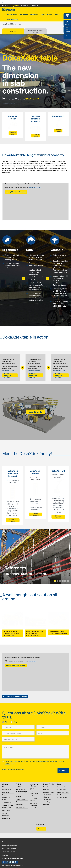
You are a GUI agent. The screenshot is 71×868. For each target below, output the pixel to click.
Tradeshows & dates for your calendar (48, 802)
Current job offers (63, 792)
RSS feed (46, 790)
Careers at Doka (62, 787)
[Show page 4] (63, 581)
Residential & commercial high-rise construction (22, 792)
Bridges (19, 797)
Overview (13, 31)
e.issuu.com (32, 661)
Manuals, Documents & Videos (35, 31)
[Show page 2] (58, 581)
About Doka (12, 15)
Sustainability (13, 19)
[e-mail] (53, 733)
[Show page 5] (65, 581)
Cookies (5, 855)
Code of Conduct (8, 805)
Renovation (20, 805)
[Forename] (18, 727)
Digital (42, 15)
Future (4, 800)
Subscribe (41, 829)
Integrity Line (7, 808)
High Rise (19, 787)
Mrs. (15, 722)
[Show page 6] (68, 581)
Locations (6, 816)
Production (6, 792)
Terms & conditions (9, 852)
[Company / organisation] (18, 733)
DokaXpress (47, 787)
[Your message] (35, 752)
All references (21, 807)
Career (57, 15)
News (49, 15)
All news (46, 797)
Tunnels (19, 802)
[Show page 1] (55, 581)
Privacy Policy (49, 762)
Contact (5, 813)
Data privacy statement (10, 849)
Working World (62, 798)
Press (4, 842)
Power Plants (20, 799)
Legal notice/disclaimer (10, 845)
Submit (63, 771)
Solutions (34, 15)
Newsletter (40, 825)
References (23, 15)
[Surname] (53, 727)
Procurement (7, 819)
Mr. (6, 722)
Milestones (6, 787)
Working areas (62, 790)
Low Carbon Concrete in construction (34, 806)
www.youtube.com (35, 187)
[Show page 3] (60, 581)
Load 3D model (36, 412)
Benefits (60, 795)
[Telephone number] (18, 739)
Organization (7, 790)
